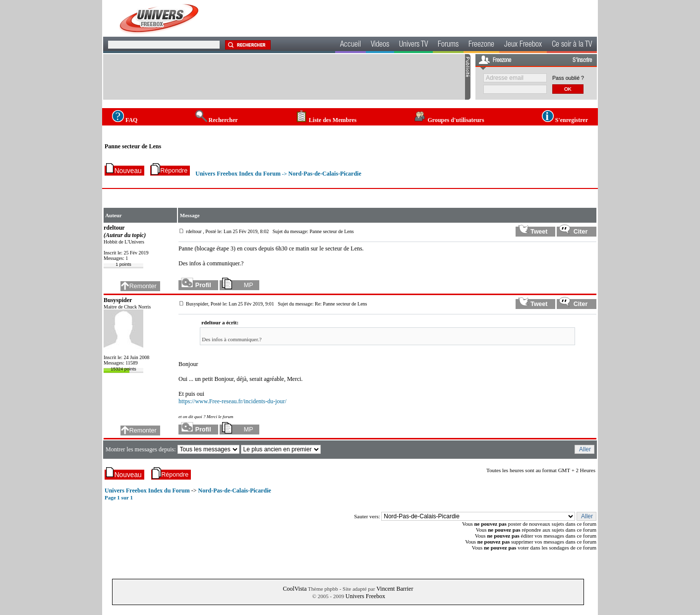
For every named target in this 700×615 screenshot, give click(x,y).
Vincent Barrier (395, 589)
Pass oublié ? (568, 78)
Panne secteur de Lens (133, 146)
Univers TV (413, 45)
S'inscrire (582, 61)
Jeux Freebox (523, 45)
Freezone (481, 45)
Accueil (350, 45)
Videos (380, 45)
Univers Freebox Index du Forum (238, 174)
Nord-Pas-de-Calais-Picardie (324, 174)
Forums (448, 45)
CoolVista (295, 589)
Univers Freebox (365, 596)
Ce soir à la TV (572, 45)
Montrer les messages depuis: (142, 449)
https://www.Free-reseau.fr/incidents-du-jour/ (233, 401)
